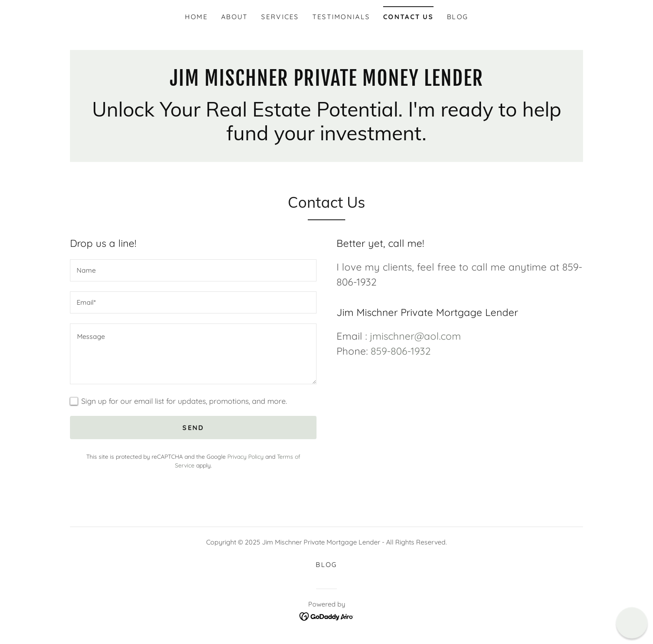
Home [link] (196, 17)
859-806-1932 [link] (401, 351)
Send (193, 428)
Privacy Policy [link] (245, 457)
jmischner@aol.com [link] (415, 336)
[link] (326, 83)
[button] (632, 623)
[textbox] (193, 270)
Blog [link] (457, 17)
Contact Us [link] (408, 17)
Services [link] (280, 17)
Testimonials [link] (341, 17)
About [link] (234, 17)
